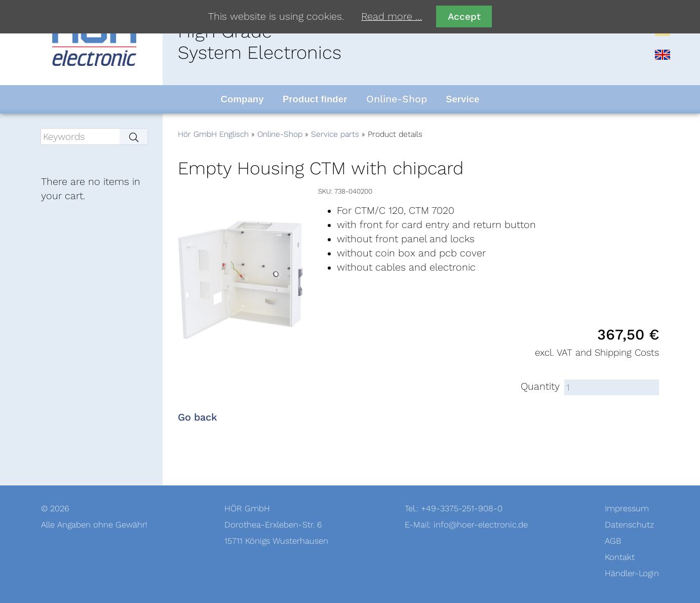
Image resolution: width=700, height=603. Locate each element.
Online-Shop (280, 134)
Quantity (540, 387)
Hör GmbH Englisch (213, 134)
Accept (464, 16)
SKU (324, 191)
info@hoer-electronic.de (481, 525)
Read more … (392, 17)
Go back (198, 418)
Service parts (335, 134)
